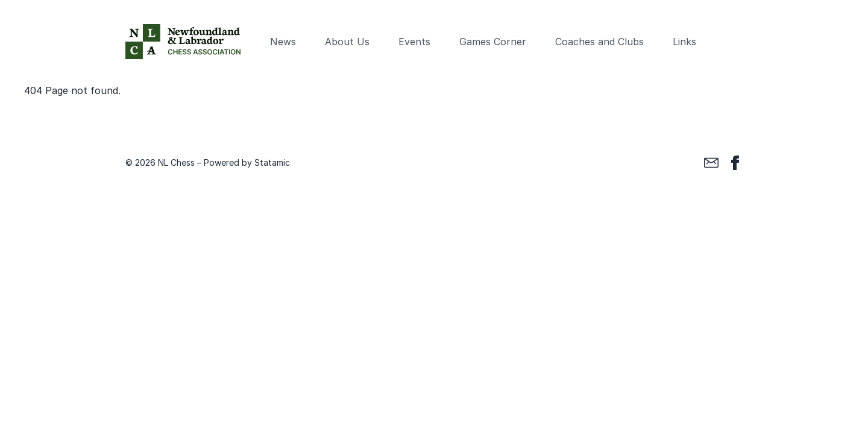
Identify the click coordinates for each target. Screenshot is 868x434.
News (283, 42)
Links (684, 42)
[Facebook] (735, 163)
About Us (347, 42)
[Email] (711, 163)
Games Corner (493, 42)
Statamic (272, 162)
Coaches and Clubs (599, 42)
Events (414, 42)
